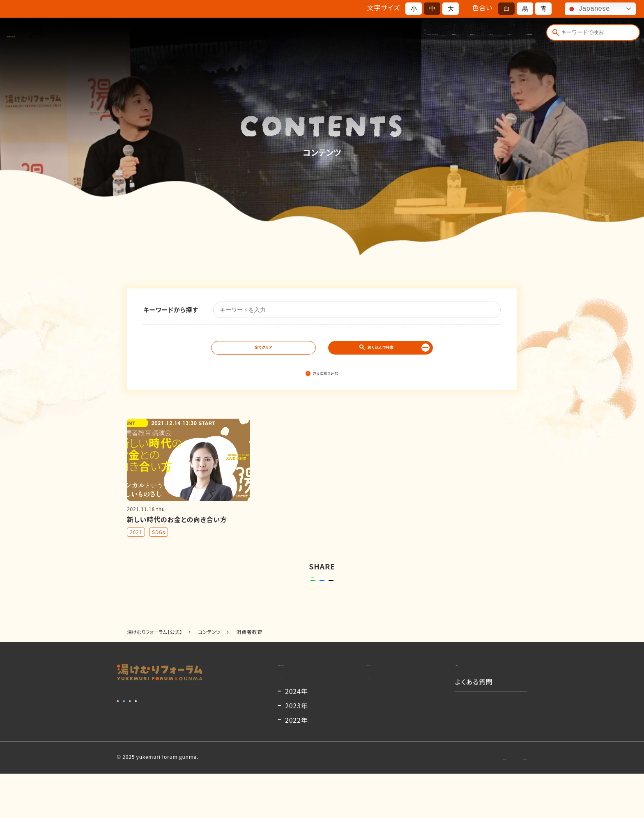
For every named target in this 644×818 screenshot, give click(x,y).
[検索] (554, 36)
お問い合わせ (447, 801)
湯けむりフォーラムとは (268, 36)
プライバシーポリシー (503, 801)
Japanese (588, 9)
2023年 (297, 750)
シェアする (321, 593)
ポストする (374, 593)
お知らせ (419, 36)
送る (260, 593)
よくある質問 (511, 36)
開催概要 (330, 36)
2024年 (297, 735)
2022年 (297, 764)
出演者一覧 (375, 36)
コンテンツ (462, 36)
